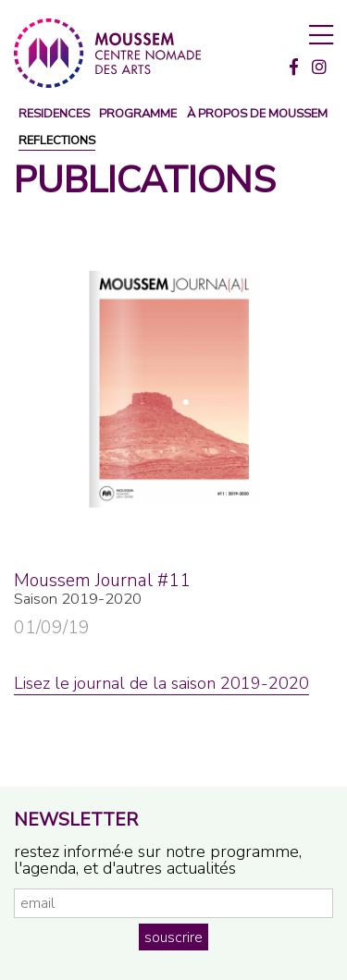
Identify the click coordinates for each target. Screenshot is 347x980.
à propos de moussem (257, 114)
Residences (54, 114)
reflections (57, 141)
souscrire (173, 937)
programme (138, 114)
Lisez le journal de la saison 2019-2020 (161, 683)
